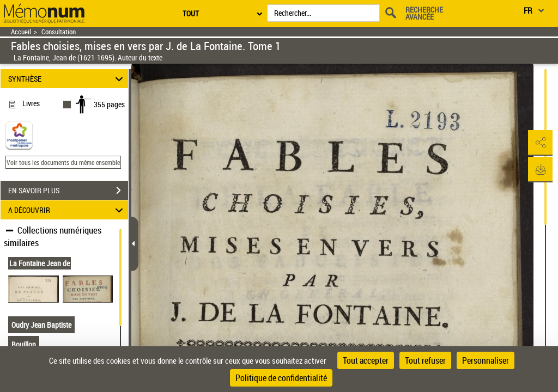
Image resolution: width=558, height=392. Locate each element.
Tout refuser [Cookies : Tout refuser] (425, 360)
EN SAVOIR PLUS (68, 191)
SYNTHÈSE (67, 79)
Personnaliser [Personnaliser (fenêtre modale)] (486, 360)
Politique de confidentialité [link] (281, 378)
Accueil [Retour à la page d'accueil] (21, 32)
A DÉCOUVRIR (67, 210)
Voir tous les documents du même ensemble (63, 162)
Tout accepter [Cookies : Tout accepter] (366, 360)
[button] (539, 143)
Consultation (59, 32)
